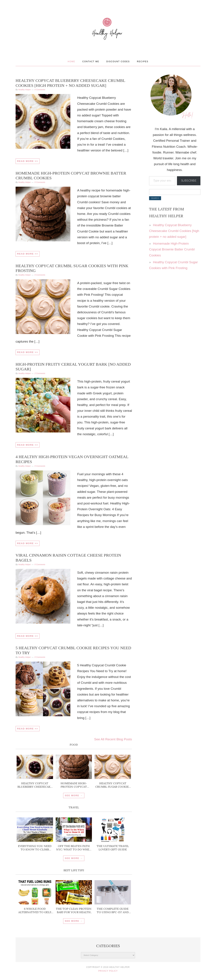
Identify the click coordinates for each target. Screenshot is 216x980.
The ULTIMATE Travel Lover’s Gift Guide (113, 848)
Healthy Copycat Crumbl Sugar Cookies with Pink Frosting (113, 785)
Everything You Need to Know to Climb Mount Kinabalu (35, 848)
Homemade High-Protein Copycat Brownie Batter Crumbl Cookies (74, 785)
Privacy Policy (108, 971)
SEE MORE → (74, 795)
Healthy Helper (108, 40)
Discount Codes (118, 62)
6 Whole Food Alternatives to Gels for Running (35, 910)
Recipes (143, 62)
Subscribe (189, 181)
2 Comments (40, 373)
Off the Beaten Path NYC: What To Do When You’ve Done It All (74, 848)
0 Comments (40, 90)
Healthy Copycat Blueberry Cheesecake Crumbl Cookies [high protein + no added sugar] (35, 785)
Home (71, 62)
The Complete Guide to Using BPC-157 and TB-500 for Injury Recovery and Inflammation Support (113, 910)
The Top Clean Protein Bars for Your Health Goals (74, 910)
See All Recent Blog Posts (113, 739)
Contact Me (91, 62)
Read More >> (28, 161)
